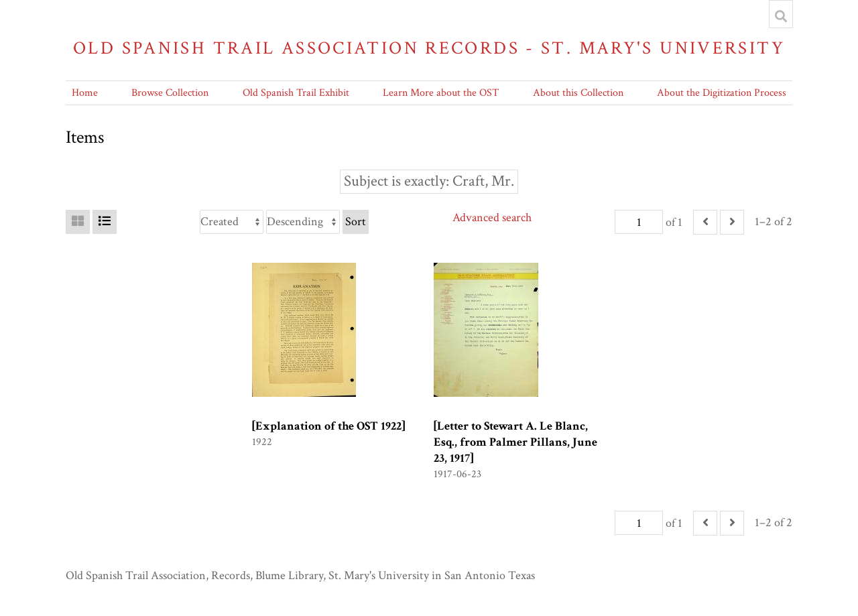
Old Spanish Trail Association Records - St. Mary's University (429, 48)
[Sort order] (303, 222)
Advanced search (492, 218)
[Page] (639, 222)
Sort (356, 222)
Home (85, 93)
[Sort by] (232, 222)
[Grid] (78, 222)
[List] (105, 222)
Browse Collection (170, 93)
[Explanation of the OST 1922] (328, 426)
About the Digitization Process (722, 93)
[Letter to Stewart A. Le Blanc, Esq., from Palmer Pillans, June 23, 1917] (515, 442)
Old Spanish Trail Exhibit (296, 93)
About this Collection (578, 93)
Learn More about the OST (441, 93)
